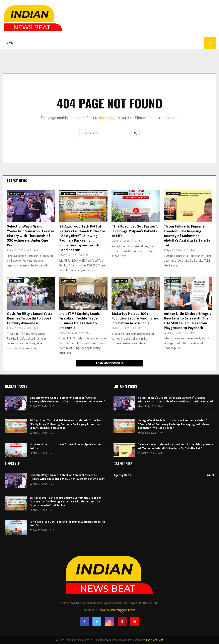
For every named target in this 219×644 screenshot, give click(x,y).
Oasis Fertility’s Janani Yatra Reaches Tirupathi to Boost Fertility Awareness (30, 319)
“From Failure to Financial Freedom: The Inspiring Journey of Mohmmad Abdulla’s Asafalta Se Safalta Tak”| (187, 236)
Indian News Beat (153, 640)
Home (9, 43)
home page (108, 118)
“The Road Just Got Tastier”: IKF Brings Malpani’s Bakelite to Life (135, 231)
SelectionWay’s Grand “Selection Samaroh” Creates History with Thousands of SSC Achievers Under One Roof (31, 236)
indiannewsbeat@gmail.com (117, 610)
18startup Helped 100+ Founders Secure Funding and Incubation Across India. (135, 319)
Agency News (16, 194)
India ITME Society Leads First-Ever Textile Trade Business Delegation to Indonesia (80, 321)
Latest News (17, 181)
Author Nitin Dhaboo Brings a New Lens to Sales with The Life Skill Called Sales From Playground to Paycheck (188, 321)
